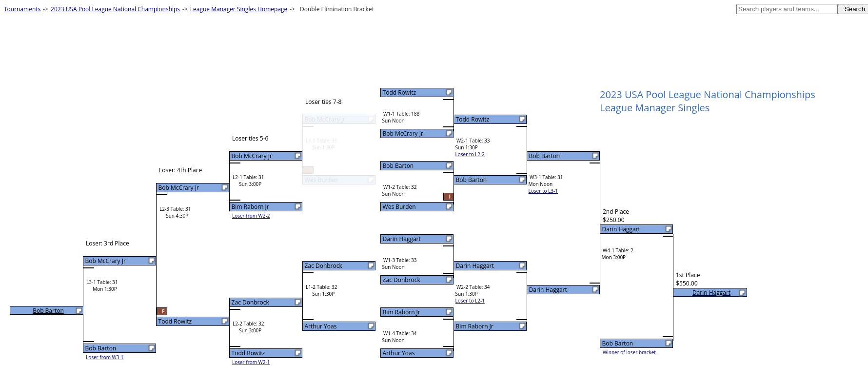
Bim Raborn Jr (402, 312)
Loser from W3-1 (105, 357)
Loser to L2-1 (470, 301)
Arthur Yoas (399, 353)
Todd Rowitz (399, 92)
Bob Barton (398, 166)
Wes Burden (399, 207)
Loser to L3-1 (543, 191)
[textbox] (787, 9)
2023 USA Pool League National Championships (115, 9)
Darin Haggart (402, 239)
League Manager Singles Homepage (239, 9)
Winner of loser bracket (629, 352)
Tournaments (22, 9)
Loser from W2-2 (251, 216)
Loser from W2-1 (251, 362)
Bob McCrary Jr (403, 133)
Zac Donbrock (402, 280)
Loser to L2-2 (470, 154)
